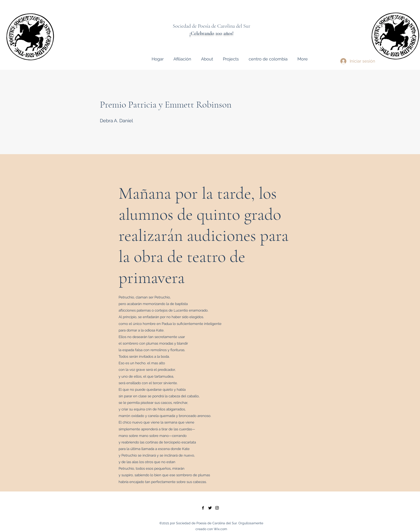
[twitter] (210, 508)
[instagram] (217, 508)
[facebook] (203, 508)
